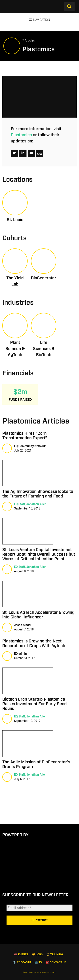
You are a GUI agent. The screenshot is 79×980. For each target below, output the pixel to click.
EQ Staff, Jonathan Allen (30, 504)
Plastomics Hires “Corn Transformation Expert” (25, 436)
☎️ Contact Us (56, 972)
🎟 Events (21, 964)
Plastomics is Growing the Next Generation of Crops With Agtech (34, 644)
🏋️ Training (55, 964)
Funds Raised (20, 400)
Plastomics (21, 135)
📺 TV (38, 972)
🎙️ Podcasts (22, 972)
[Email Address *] (39, 913)
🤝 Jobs (37, 964)
